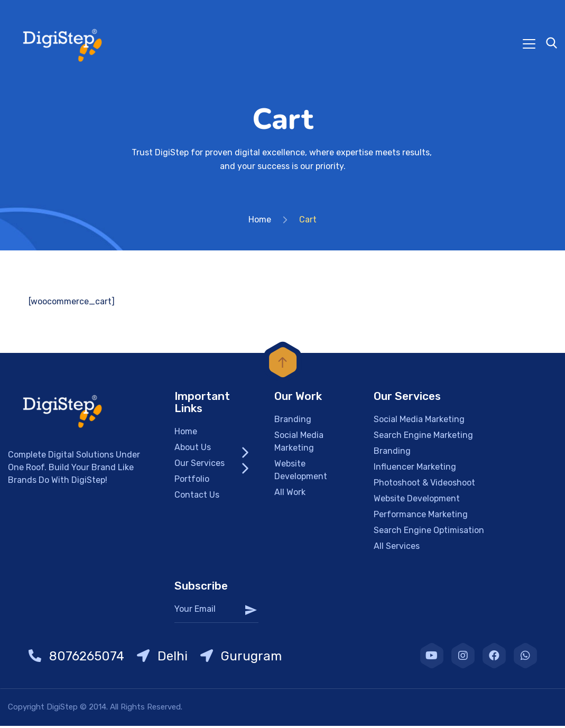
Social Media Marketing (299, 444)
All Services (397, 548)
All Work (290, 494)
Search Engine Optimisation (429, 532)
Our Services (200, 465)
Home (260, 222)
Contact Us (197, 497)
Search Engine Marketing (423, 437)
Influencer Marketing (415, 469)
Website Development (301, 472)
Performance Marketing (421, 516)
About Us (193, 449)
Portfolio (192, 481)
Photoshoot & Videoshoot (424, 485)
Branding (293, 421)
